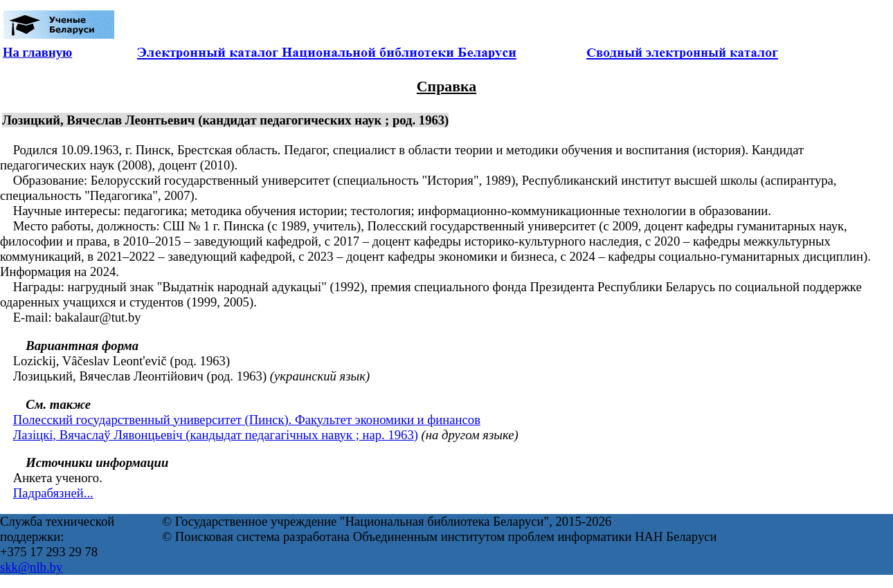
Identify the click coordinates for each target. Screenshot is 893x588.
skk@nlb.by (31, 567)
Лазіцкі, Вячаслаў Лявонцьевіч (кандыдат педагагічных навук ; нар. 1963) (216, 435)
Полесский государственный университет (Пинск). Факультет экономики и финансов (247, 420)
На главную (37, 52)
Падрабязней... (53, 493)
